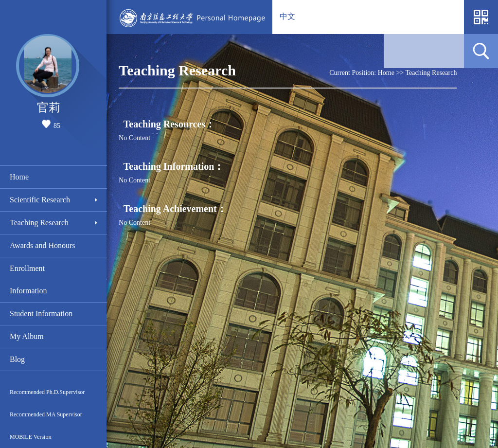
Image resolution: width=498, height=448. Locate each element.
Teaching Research (39, 223)
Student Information (41, 314)
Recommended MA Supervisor (46, 414)
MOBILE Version (30, 437)
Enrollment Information (28, 279)
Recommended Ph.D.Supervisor (47, 392)
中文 (287, 16)
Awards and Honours (43, 245)
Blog (17, 359)
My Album (27, 336)
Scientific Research (40, 200)
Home (19, 177)
